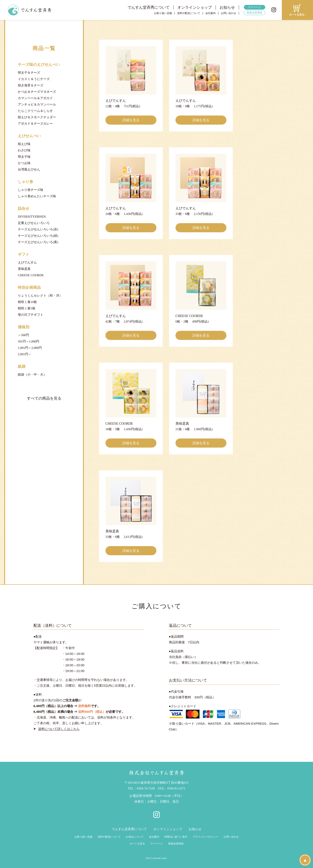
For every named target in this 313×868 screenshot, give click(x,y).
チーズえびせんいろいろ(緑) (38, 236)
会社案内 (211, 13)
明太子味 (24, 157)
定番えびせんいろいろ (34, 223)
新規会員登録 (254, 13)
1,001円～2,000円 (30, 348)
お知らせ (227, 7)
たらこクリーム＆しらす (35, 111)
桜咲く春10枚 (27, 302)
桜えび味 (24, 144)
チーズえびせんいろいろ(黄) (38, 242)
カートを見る (137, 844)
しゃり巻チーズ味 (31, 190)
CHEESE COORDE (31, 275)
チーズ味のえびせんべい (39, 65)
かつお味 (24, 163)
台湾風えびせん (29, 169)
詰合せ (24, 209)
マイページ (254, 7)
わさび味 (24, 150)
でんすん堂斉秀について (149, 7)
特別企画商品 (29, 287)
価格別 (24, 327)
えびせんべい (29, 136)
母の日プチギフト (31, 315)
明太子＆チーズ (29, 73)
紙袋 (22, 366)
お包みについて (135, 837)
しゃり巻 (25, 182)
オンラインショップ (195, 7)
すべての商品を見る (44, 398)
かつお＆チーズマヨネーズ (37, 92)
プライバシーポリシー (205, 837)
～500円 (23, 335)
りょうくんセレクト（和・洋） (40, 296)
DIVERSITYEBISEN (32, 217)
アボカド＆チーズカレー (35, 124)
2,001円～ (25, 354)
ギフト (24, 254)
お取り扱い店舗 (163, 13)
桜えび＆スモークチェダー (37, 117)
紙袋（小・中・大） (32, 375)
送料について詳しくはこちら (59, 729)
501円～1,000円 (29, 341)
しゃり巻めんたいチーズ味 (37, 196)
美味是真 (24, 269)
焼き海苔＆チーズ (31, 85)
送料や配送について (189, 13)
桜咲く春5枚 (27, 308)
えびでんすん (27, 262)
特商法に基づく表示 (176, 837)
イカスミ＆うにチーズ (34, 79)
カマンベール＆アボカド (35, 98)
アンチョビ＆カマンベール (37, 104)
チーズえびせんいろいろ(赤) (38, 229)
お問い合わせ (229, 13)
